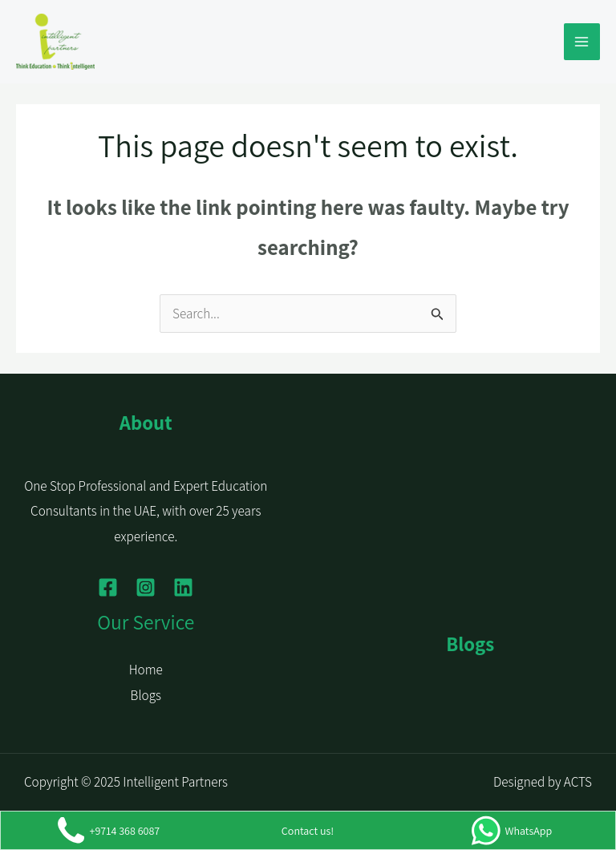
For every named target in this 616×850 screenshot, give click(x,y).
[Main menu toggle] (582, 42)
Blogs (146, 695)
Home (146, 670)
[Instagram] (146, 587)
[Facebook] (108, 587)
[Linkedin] (183, 587)
